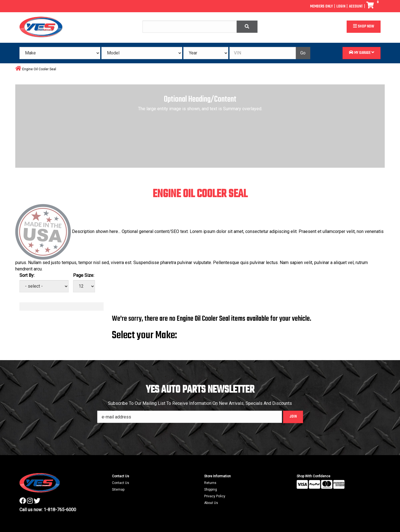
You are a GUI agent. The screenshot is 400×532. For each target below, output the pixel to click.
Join (293, 417)
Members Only (321, 7)
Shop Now (364, 27)
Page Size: (84, 275)
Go (303, 53)
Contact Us (121, 483)
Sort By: (27, 275)
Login (341, 7)
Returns (210, 483)
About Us (211, 503)
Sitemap (118, 490)
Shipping (211, 490)
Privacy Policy (215, 496)
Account (356, 7)
